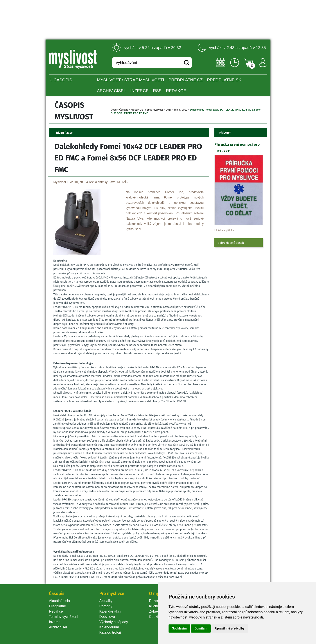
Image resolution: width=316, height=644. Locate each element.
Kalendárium (109, 627)
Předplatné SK (224, 80)
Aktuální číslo (59, 601)
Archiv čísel (111, 91)
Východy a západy (114, 622)
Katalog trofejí (110, 632)
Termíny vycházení (64, 617)
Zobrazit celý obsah (231, 243)
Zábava (155, 611)
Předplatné (57, 606)
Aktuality (106, 601)
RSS (157, 91)
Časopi (124, 110)
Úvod (114, 110)
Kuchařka (156, 606)
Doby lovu (107, 617)
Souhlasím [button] (179, 628)
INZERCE (139, 91)
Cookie (155, 617)
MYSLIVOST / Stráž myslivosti (131, 80)
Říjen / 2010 (181, 110)
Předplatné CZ (186, 80)
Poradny (106, 606)
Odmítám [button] (201, 628)
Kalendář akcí (110, 611)
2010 (169, 110)
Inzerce (55, 622)
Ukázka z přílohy (224, 230)
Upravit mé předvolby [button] (230, 628)
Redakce (176, 91)
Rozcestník (158, 601)
